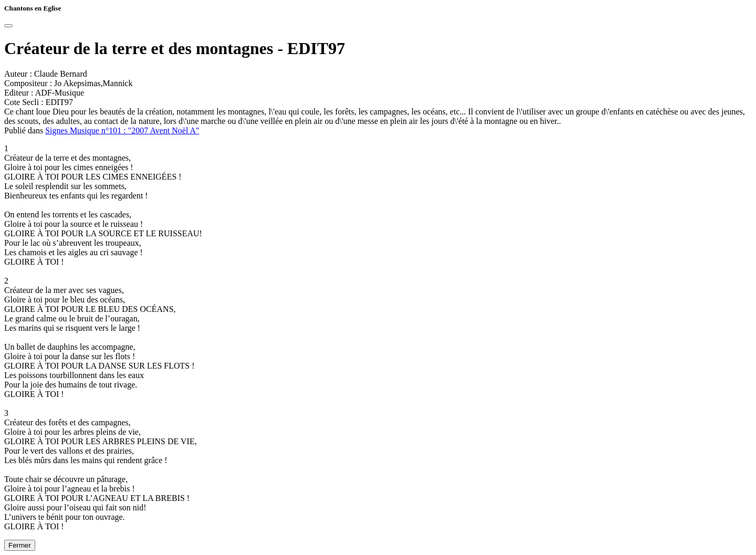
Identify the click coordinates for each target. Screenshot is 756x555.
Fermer (20, 545)
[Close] (8, 26)
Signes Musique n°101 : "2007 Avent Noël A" (122, 130)
